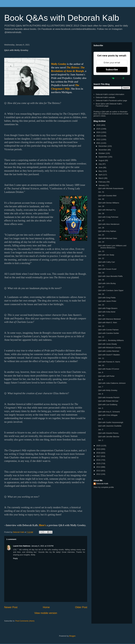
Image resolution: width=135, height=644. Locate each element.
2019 (99, 449)
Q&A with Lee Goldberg (108, 405)
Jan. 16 (101, 294)
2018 (99, 453)
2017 (99, 456)
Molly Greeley (59, 64)
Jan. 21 (101, 266)
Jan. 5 (100, 408)
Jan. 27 (101, 221)
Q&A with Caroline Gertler (108, 333)
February (103, 182)
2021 (99, 143)
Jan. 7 (100, 387)
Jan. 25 (101, 235)
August (102, 160)
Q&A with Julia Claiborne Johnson (112, 383)
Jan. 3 (100, 430)
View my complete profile (104, 487)
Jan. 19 (101, 273)
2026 (99, 125)
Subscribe (112, 70)
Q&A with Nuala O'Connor (109, 369)
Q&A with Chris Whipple (108, 415)
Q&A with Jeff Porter (106, 376)
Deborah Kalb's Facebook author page (111, 101)
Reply (15, 558)
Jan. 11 (101, 358)
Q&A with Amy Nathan (107, 231)
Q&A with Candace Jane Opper (111, 290)
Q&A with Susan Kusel (107, 269)
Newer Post (11, 607)
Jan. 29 (101, 206)
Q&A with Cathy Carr (106, 262)
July (100, 164)
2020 (99, 446)
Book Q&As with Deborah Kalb (62, 18)
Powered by (112, 78)
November (103, 150)
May (101, 171)
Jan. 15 (101, 305)
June (101, 167)
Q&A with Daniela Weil (107, 196)
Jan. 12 (101, 337)
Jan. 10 (101, 365)
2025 (99, 129)
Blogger (72, 636)
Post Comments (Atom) (25, 621)
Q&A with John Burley (107, 283)
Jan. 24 (101, 242)
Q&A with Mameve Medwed (109, 319)
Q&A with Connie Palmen (108, 330)
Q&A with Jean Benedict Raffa (110, 276)
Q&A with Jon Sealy (106, 255)
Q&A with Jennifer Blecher (109, 437)
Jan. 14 (101, 315)
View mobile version (46, 613)
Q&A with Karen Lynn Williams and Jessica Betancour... (112, 247)
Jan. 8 (100, 380)
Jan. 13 (101, 326)
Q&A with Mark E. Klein (107, 322)
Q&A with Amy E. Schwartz (109, 412)
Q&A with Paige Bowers (108, 308)
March (101, 178)
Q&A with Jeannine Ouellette (110, 426)
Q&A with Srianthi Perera (108, 433)
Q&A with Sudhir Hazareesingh (111, 422)
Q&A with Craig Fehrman (108, 217)
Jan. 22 (101, 258)
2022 (99, 139)
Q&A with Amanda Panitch (109, 397)
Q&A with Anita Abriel (107, 312)
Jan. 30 (101, 199)
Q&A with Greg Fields (107, 298)
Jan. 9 (100, 372)
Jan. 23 (101, 251)
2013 (99, 471)
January (102, 185)
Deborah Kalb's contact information (110, 94)
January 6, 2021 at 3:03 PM (42, 546)
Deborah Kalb (102, 484)
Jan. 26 (101, 228)
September (103, 157)
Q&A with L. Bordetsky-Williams (111, 340)
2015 (99, 463)
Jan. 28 (101, 213)
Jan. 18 (101, 280)
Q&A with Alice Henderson (109, 224)
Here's (42, 525)
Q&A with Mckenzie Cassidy (109, 348)
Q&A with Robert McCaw (108, 401)
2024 (99, 132)
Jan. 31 (101, 192)
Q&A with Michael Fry (107, 210)
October (102, 153)
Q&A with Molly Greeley (108, 390)
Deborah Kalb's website (105, 97)
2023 (99, 136)
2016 (99, 460)
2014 (99, 467)
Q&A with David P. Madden (109, 355)
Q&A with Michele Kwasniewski (111, 188)
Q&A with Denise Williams (109, 203)
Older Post (81, 607)
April (101, 175)
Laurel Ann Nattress (22, 546)
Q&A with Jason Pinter (107, 301)
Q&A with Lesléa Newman (109, 351)
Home (46, 607)
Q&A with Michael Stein (108, 238)
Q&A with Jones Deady (107, 344)
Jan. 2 (100, 440)
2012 (99, 474)
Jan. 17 (101, 287)
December (103, 146)
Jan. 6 (100, 394)
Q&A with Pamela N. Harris (109, 362)
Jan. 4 (100, 419)
